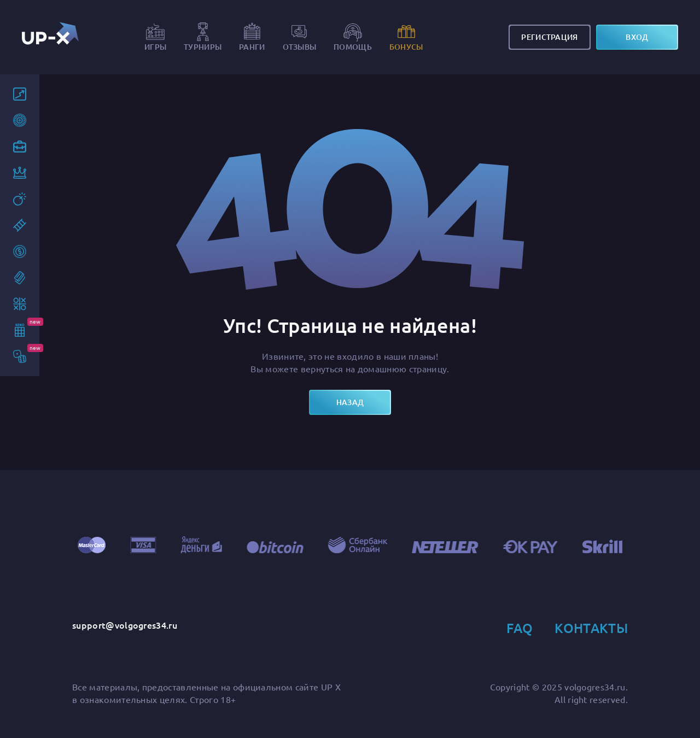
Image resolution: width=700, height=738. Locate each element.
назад (350, 402)
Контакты (591, 628)
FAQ (520, 628)
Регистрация (549, 37)
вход (637, 37)
